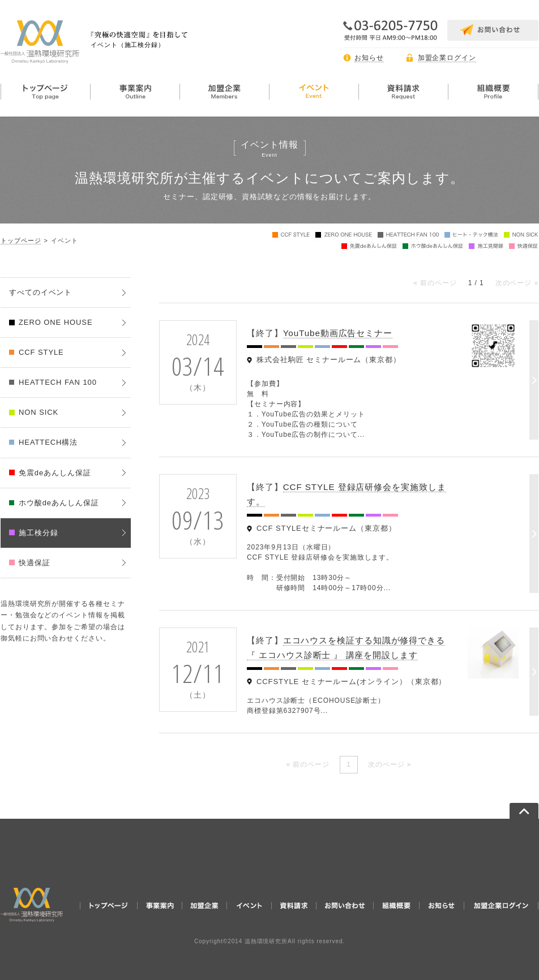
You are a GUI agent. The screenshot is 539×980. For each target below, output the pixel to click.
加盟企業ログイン (447, 58)
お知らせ (369, 58)
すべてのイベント (40, 292)
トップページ (21, 240)
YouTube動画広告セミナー (338, 333)
